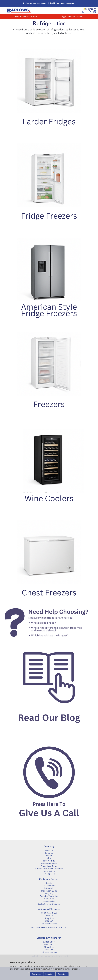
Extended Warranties (49, 896)
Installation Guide (49, 891)
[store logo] (19, 11)
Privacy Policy (49, 861)
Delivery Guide (49, 886)
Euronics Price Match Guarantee (49, 869)
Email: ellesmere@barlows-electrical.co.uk (49, 927)
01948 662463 (69, 3)
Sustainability (49, 901)
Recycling (49, 893)
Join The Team (49, 874)
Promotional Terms (49, 866)
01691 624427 (41, 3)
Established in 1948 (29, 17)
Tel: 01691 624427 (49, 923)
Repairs (49, 883)
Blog (49, 858)
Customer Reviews (75, 17)
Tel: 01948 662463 (49, 952)
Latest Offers (49, 871)
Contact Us (49, 899)
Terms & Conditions (49, 863)
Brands (49, 856)
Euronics (49, 853)
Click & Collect (49, 888)
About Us (49, 850)
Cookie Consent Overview (49, 904)
